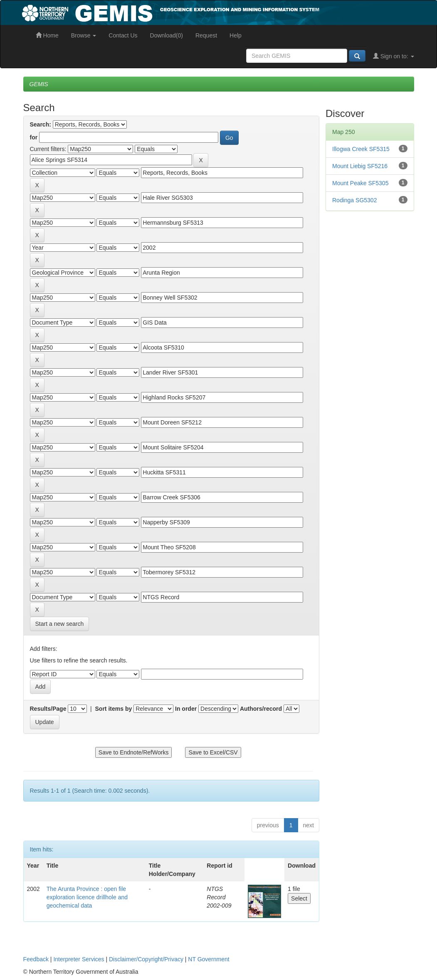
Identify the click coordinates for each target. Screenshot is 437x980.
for (34, 137)
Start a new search (60, 624)
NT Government (209, 959)
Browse (84, 35)
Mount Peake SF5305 (360, 183)
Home (47, 35)
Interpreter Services (79, 959)
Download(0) (167, 35)
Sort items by (114, 709)
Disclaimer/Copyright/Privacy (146, 959)
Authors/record (261, 709)
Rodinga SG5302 (354, 200)
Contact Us (123, 35)
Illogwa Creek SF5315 (361, 149)
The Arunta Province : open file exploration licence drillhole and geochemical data (87, 897)
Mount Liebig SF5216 (360, 166)
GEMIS (39, 84)
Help (236, 35)
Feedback (36, 959)
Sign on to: (394, 56)
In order (186, 709)
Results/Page (48, 709)
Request (206, 35)
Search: (41, 124)
